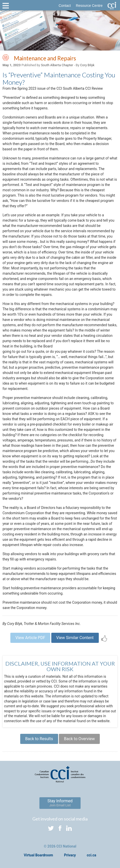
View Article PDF (30, 638)
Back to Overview (79, 739)
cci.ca (92, 855)
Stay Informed (60, 803)
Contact (65, 6)
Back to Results (39, 739)
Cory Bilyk (87, 65)
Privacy (70, 855)
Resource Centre (89, 6)
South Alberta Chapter (57, 65)
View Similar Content (75, 638)
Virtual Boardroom (38, 855)
